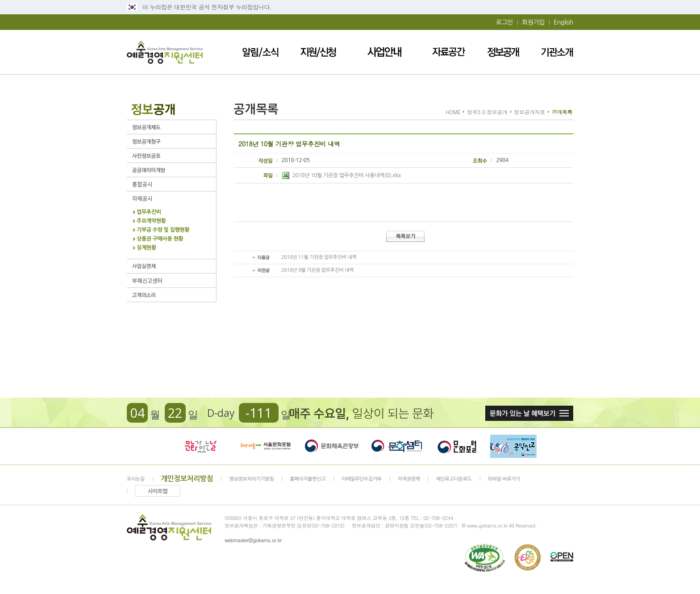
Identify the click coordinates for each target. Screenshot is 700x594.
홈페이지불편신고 (308, 479)
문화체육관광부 (332, 446)
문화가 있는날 (200, 446)
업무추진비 (149, 212)
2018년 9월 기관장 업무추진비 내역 (317, 270)
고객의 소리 (171, 295)
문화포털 (457, 446)
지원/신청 (318, 52)
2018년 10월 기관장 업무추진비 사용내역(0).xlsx (342, 175)
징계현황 (146, 248)
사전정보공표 (171, 156)
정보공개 (503, 52)
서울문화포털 (266, 446)
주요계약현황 (151, 221)
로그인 (504, 22)
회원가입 (533, 22)
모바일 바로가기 (504, 479)
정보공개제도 (171, 127)
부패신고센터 (171, 280)
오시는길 (136, 479)
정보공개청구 (171, 141)
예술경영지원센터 (165, 52)
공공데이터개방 (171, 170)
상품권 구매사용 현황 (160, 239)
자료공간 (449, 52)
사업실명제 (171, 266)
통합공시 (171, 184)
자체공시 (171, 198)
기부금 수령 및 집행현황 (163, 230)
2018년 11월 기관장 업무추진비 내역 (319, 257)
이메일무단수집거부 (362, 479)
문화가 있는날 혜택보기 (529, 413)
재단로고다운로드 (454, 479)
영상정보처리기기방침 (251, 479)
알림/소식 (260, 52)
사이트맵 (158, 491)
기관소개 (557, 52)
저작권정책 (409, 479)
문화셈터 (397, 446)
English (563, 22)
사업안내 (384, 52)
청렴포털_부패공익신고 (513, 446)
